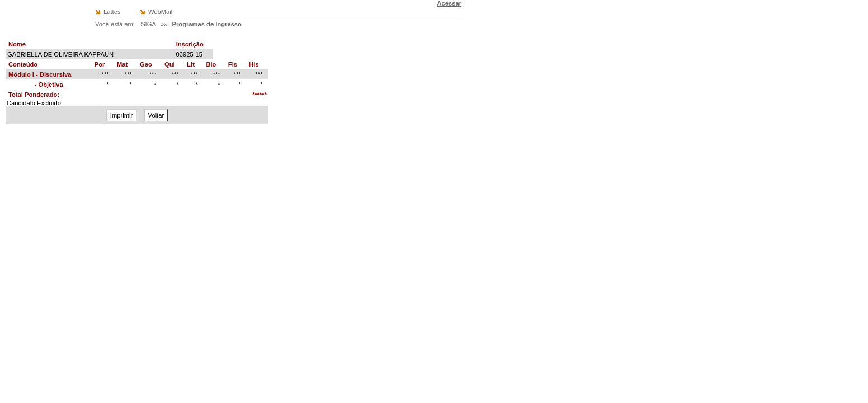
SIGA (148, 24)
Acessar (449, 3)
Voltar (156, 115)
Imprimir (121, 115)
